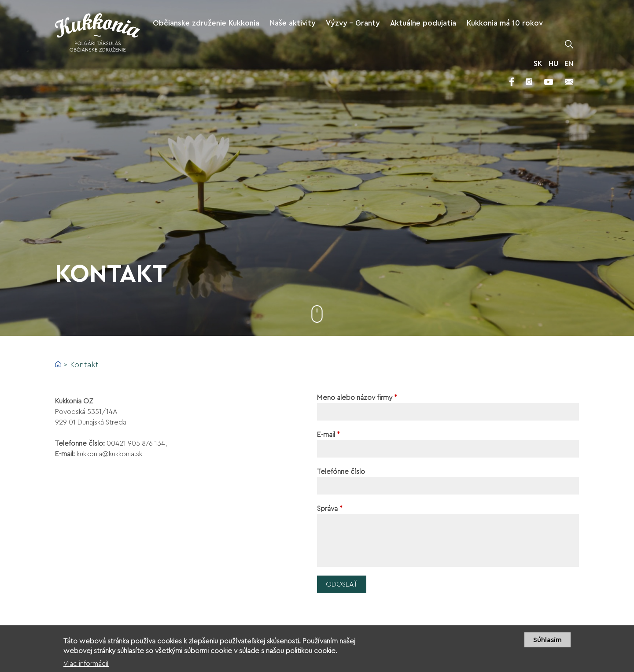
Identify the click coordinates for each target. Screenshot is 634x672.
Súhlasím (547, 642)
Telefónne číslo (341, 472)
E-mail (328, 435)
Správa (330, 509)
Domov (58, 364)
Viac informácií (86, 666)
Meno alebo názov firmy (357, 398)
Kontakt (84, 365)
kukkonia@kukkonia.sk (109, 454)
